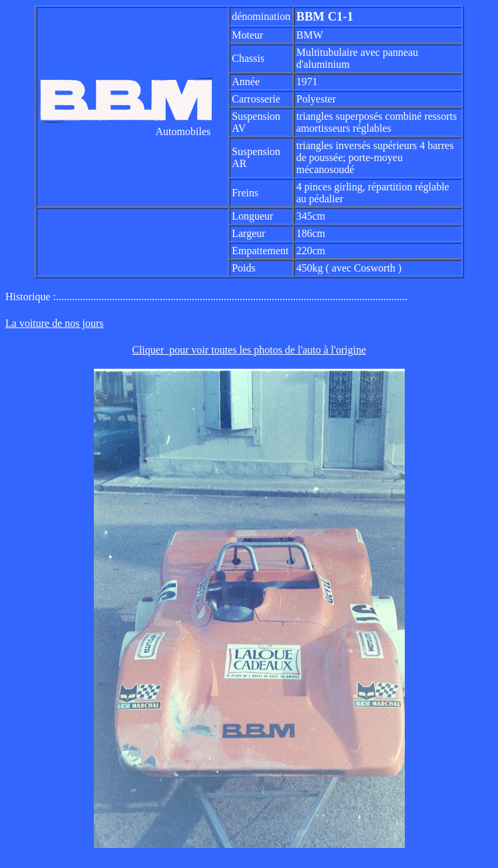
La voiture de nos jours (55, 323)
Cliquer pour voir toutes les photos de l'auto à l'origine (249, 350)
